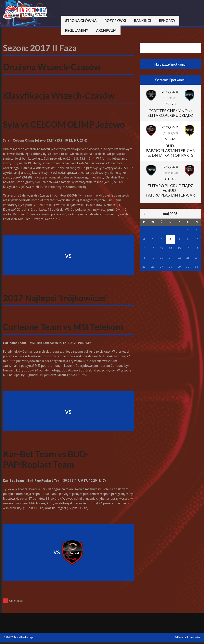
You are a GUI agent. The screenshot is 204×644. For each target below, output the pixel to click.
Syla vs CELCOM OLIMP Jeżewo (64, 124)
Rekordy (167, 21)
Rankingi (143, 21)
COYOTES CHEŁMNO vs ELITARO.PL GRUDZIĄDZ (170, 113)
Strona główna (81, 21)
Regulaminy (77, 30)
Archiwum (106, 30)
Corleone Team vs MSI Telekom (63, 327)
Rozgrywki (115, 21)
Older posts (13, 601)
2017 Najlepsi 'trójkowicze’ (55, 298)
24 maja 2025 (170, 92)
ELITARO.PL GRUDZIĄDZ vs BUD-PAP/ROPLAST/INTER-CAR (170, 190)
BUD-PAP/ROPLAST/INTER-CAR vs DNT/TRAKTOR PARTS (170, 150)
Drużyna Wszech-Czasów (52, 67)
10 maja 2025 (170, 167)
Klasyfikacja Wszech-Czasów (59, 95)
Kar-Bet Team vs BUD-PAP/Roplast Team (46, 459)
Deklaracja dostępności (187, 637)
